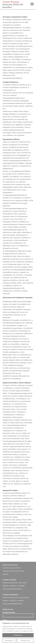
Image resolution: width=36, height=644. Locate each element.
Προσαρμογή (9, 640)
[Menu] (31, 4)
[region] (18, 632)
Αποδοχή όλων (18, 635)
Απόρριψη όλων (25, 640)
